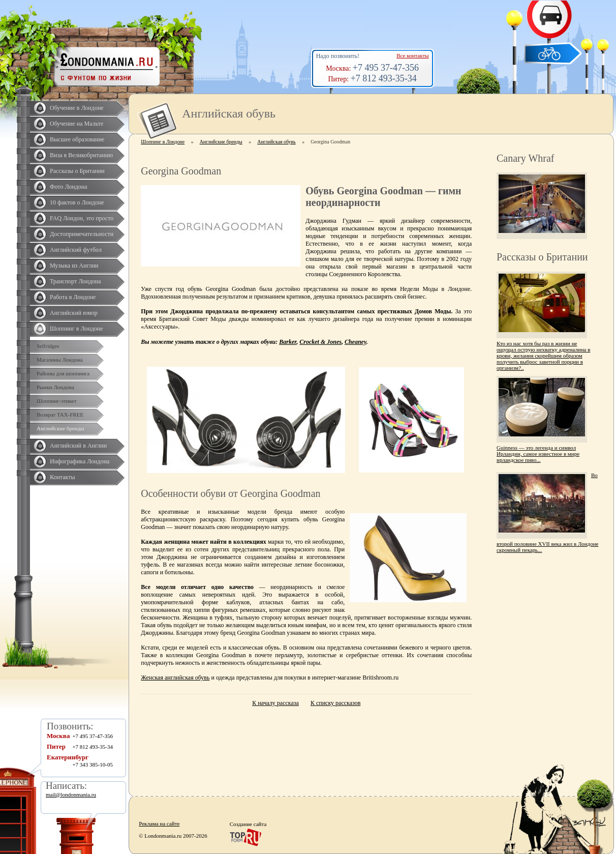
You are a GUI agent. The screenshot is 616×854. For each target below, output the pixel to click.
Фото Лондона (69, 187)
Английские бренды (60, 428)
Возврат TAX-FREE (60, 415)
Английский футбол (76, 250)
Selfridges (48, 346)
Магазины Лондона (60, 360)
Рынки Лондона (55, 387)
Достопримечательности (82, 234)
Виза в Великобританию (81, 155)
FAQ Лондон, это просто (82, 218)
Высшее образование (77, 139)
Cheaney (356, 342)
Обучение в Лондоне (77, 108)
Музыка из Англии (74, 266)
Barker (288, 342)
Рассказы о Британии (77, 171)
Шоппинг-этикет (57, 401)
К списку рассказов (335, 703)
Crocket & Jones (320, 342)
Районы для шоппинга (63, 373)
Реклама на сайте (159, 823)
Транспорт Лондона (75, 281)
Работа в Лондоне (73, 297)
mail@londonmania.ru (71, 794)
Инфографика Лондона (80, 461)
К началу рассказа (275, 703)
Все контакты (412, 55)
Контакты (63, 477)
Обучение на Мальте (76, 124)
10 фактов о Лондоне (77, 202)
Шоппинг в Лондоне (76, 329)
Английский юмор (74, 313)
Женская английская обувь (175, 678)
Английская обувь (276, 142)
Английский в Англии (78, 446)
